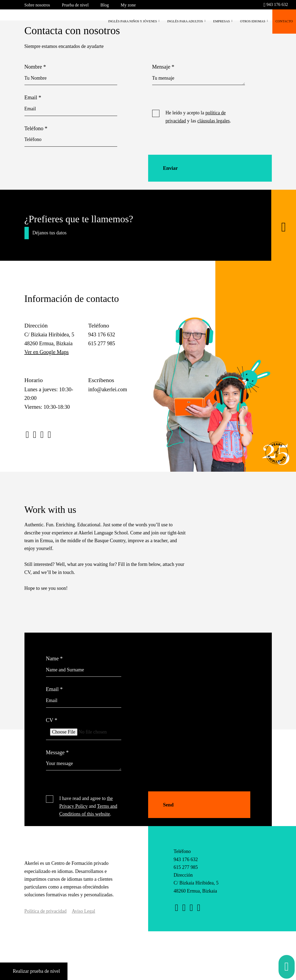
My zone (128, 5)
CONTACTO (284, 21)
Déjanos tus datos (50, 238)
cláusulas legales (213, 121)
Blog (105, 5)
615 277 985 (186, 873)
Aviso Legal (83, 917)
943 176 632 (276, 4)
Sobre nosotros (37, 5)
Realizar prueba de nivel (34, 971)
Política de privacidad (46, 917)
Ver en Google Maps (47, 358)
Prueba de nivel (75, 5)
